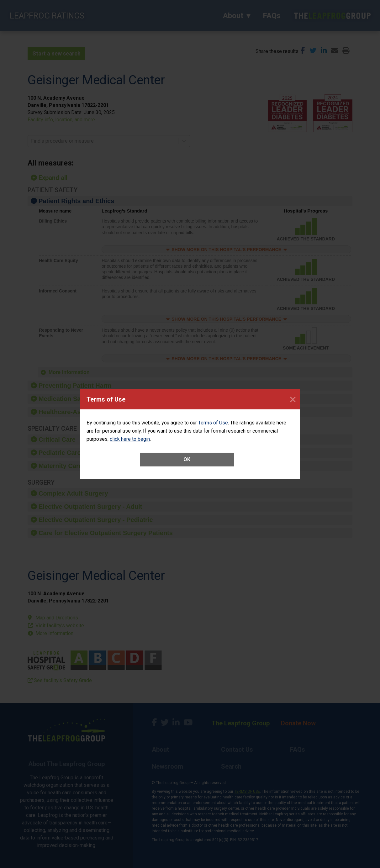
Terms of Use (213, 423)
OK (187, 459)
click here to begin (130, 439)
